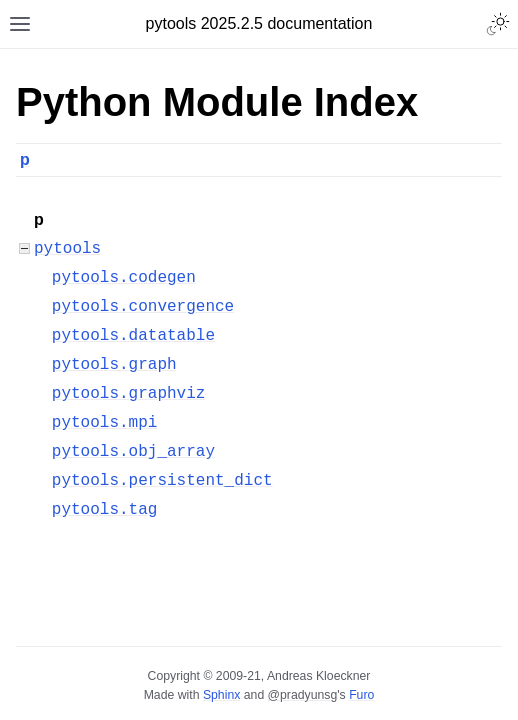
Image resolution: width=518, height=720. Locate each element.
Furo (361, 695)
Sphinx (221, 695)
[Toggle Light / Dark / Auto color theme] (498, 24)
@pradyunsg (303, 695)
